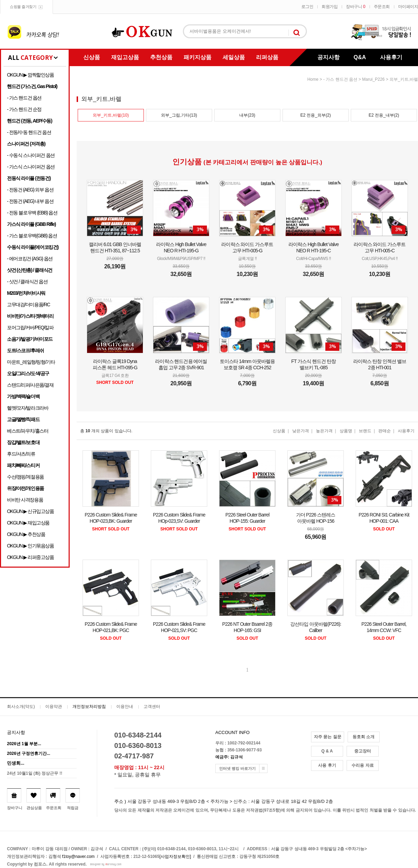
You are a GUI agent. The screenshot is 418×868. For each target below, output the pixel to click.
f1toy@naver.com (78, 857)
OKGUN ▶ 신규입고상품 (30, 511)
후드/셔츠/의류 (21, 454)
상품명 (346, 431)
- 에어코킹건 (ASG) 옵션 (30, 259)
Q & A (327, 751)
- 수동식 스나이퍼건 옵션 (31, 155)
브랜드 (365, 431)
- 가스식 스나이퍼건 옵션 (31, 167)
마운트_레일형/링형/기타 (31, 362)
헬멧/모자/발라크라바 (28, 408)
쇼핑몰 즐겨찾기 (23, 7)
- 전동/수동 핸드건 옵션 (29, 132)
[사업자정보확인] (175, 857)
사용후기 (391, 57)
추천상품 (161, 57)
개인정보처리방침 (89, 707)
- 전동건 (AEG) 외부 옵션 (30, 190)
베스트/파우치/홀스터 (28, 431)
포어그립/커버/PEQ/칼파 (30, 328)
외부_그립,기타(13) (179, 115)
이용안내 (125, 707)
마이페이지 (408, 7)
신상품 (92, 57)
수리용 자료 (362, 765)
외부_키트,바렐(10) (111, 115)
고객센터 (152, 707)
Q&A (360, 57)
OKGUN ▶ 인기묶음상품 (30, 546)
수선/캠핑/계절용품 (25, 477)
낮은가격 (301, 431)
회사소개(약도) (21, 707)
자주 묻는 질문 (328, 737)
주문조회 (382, 7)
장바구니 (355, 7)
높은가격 (324, 431)
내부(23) (247, 115)
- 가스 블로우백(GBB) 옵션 (32, 236)
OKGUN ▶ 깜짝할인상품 (30, 75)
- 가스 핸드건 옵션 (24, 98)
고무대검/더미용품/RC (28, 305)
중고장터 (363, 751)
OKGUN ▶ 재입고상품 (28, 523)
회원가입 (330, 7)
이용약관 (54, 707)
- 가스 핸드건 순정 (24, 109)
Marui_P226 (374, 79)
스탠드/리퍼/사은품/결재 (30, 385)
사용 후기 (327, 765)
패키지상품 (198, 57)
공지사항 (328, 57)
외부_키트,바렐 (404, 79)
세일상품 (234, 57)
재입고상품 (125, 57)
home (313, 79)
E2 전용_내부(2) (384, 115)
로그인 (307, 7)
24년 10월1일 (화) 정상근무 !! (35, 773)
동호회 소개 (363, 737)
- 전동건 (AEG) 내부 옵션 (30, 201)
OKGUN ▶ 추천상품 (26, 534)
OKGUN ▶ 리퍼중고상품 (30, 557)
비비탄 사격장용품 (25, 500)
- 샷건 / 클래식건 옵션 (27, 282)
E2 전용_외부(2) (315, 115)
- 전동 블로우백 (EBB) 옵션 (32, 213)
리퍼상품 (267, 57)
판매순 (385, 431)
